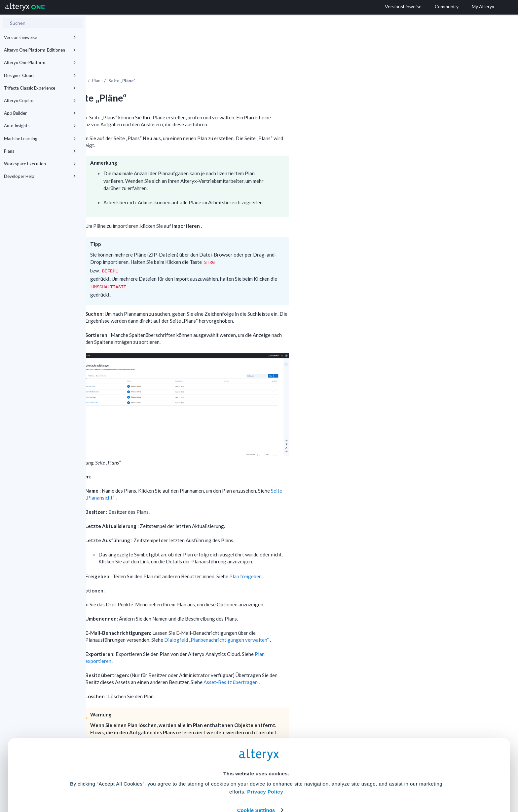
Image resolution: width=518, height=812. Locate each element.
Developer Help (40, 176)
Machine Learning (40, 139)
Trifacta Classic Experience (40, 88)
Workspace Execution (40, 164)
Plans (40, 151)
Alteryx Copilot (40, 101)
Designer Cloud (40, 75)
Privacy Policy (265, 745)
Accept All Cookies (209, 783)
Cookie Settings (256, 763)
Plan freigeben (332, 558)
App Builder (40, 113)
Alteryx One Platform (40, 62)
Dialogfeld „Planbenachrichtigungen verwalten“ (303, 622)
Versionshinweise (40, 37)
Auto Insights (40, 126)
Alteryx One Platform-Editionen (40, 50)
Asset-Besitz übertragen (317, 664)
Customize (310, 783)
